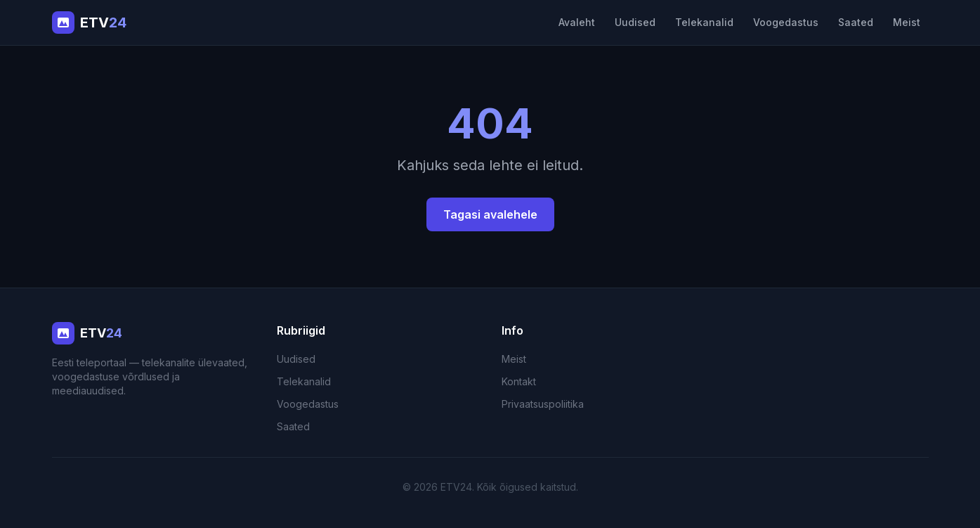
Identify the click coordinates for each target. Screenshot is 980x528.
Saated (856, 22)
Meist (907, 22)
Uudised (635, 22)
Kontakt (519, 381)
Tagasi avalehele (490, 214)
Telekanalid (704, 22)
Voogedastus (786, 22)
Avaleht (577, 22)
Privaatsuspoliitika (543, 404)
